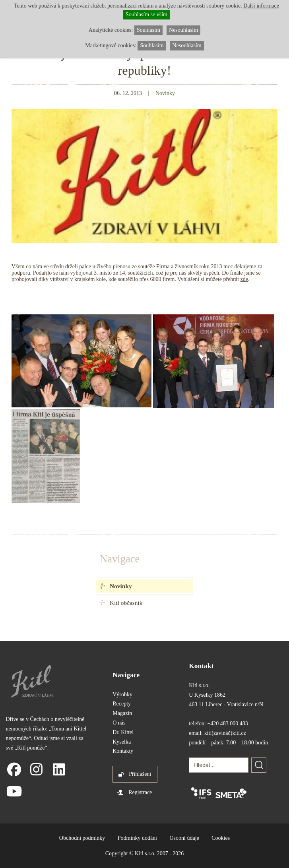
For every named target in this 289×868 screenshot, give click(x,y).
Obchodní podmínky (82, 838)
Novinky (121, 586)
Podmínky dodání (137, 838)
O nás (119, 723)
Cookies (221, 838)
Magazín (122, 713)
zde (244, 279)
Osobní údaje (184, 838)
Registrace (140, 792)
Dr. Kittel (123, 732)
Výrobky (122, 695)
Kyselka (122, 742)
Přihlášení (140, 774)
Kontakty (123, 751)
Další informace (261, 6)
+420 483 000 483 (227, 724)
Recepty (122, 704)
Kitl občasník (126, 603)
